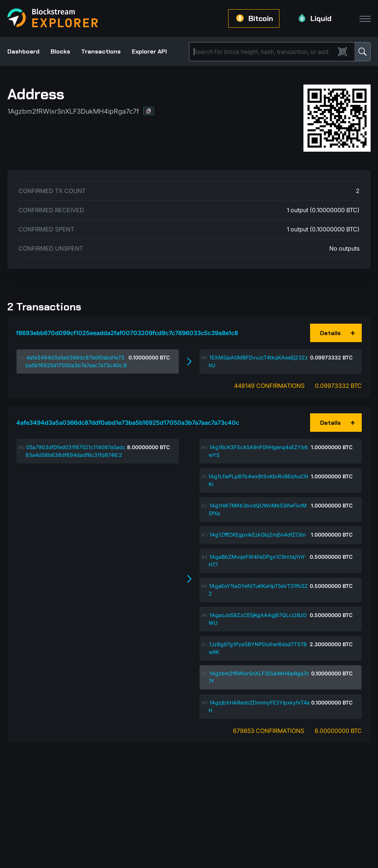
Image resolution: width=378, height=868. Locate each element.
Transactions (101, 51)
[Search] (264, 52)
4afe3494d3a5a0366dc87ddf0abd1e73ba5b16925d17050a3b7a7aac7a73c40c (128, 423)
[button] (149, 111)
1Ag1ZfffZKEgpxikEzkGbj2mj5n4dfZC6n (257, 535)
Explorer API (149, 51)
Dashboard (23, 51)
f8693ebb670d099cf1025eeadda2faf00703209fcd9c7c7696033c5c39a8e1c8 (127, 333)
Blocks (60, 51)
